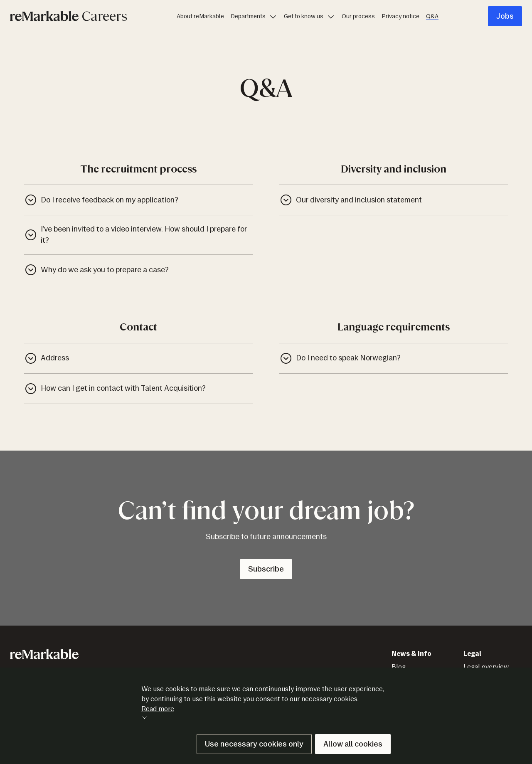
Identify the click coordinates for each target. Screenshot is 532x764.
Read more (158, 713)
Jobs (505, 16)
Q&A (432, 16)
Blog (399, 667)
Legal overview (486, 667)
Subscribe (266, 569)
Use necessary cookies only (254, 744)
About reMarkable (200, 16)
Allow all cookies (353, 744)
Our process (358, 16)
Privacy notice (400, 16)
